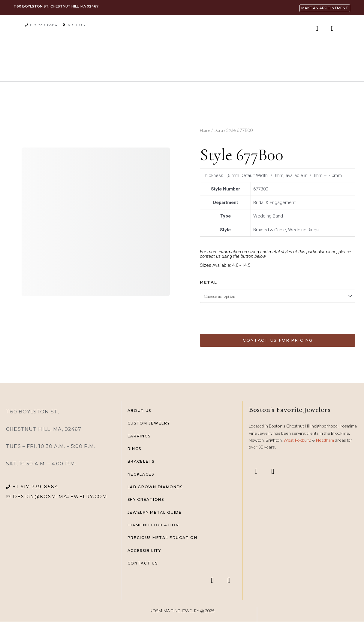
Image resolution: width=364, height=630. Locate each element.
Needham (325, 443)
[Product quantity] (209, 326)
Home (206, 130)
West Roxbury (297, 443)
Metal (208, 282)
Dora (220, 130)
